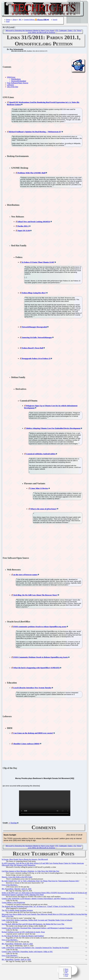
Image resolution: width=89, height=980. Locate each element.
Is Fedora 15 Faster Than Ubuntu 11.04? (38, 263)
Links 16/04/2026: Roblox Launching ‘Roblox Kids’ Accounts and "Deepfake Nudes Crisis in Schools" (37, 921)
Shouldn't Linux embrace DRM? (26, 744)
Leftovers (10, 85)
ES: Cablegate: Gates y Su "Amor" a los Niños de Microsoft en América (55, 32)
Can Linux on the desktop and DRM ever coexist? (33, 734)
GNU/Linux (11, 78)
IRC (20, 20)
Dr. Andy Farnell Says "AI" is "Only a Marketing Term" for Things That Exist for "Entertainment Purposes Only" (41, 881)
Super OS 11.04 (24, 231)
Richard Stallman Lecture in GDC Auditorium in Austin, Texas (23, 932)
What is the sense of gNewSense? (43, 509)
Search (55, 20)
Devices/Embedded (19, 82)
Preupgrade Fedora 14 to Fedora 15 (36, 359)
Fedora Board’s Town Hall (32, 348)
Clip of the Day (13, 87)
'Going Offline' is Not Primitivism (13, 903)
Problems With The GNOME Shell (31, 173)
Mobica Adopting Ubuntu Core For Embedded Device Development (53, 429)
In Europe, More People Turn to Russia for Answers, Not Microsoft (25, 860)
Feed (8, 22)
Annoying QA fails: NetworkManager (37, 338)
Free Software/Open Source (18, 83)
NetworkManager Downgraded (34, 327)
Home (8, 20)
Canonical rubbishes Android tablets (41, 454)
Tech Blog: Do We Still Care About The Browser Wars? (35, 596)
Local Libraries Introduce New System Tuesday (32, 688)
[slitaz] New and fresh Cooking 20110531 (34, 222)
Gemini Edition (29, 20)
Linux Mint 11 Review (39, 489)
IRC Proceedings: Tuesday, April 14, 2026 (16, 960)
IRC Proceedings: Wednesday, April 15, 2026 (17, 944)
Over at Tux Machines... (10, 885)
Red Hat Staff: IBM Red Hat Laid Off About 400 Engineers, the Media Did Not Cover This (33, 925)
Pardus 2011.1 (23, 227)
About (15, 20)
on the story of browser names (25, 575)
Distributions (16, 80)
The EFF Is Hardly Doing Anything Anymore (17, 911)
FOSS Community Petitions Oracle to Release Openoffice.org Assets (40, 658)
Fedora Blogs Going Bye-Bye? (34, 293)
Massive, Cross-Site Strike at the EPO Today (17, 878)
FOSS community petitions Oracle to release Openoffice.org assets (40, 627)
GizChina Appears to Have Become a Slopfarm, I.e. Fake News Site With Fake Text (30, 872)
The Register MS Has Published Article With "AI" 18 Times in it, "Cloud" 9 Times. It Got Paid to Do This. (38, 907)
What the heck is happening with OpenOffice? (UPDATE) (36, 668)
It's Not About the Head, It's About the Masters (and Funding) (23, 936)
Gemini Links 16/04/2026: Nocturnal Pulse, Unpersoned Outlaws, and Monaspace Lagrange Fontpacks (37, 929)
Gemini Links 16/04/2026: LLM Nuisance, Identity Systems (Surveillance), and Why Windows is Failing (38, 899)
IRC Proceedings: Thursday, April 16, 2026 (17, 889)
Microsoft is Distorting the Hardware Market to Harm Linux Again (30, 31)
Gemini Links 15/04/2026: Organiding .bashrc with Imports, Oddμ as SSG (27, 952)
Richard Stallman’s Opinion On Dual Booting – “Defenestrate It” (35, 132)
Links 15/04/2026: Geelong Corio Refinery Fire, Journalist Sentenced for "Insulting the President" (35, 948)
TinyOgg (14, 823)
